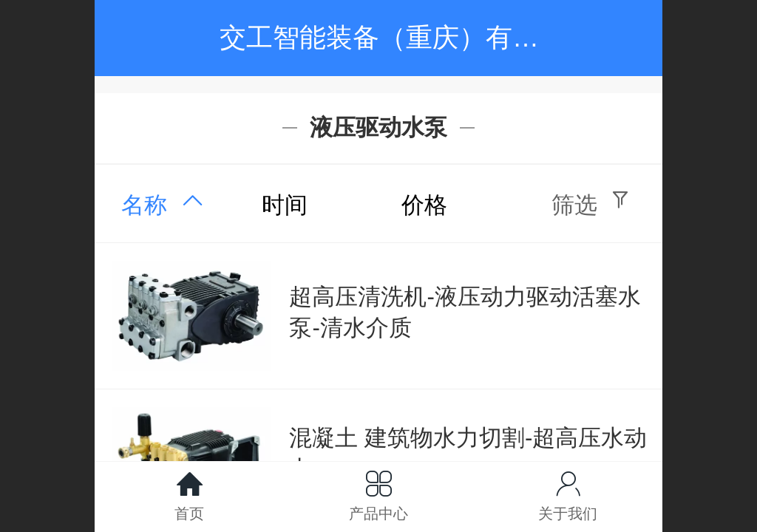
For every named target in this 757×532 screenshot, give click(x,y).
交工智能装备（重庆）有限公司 (406, 37)
